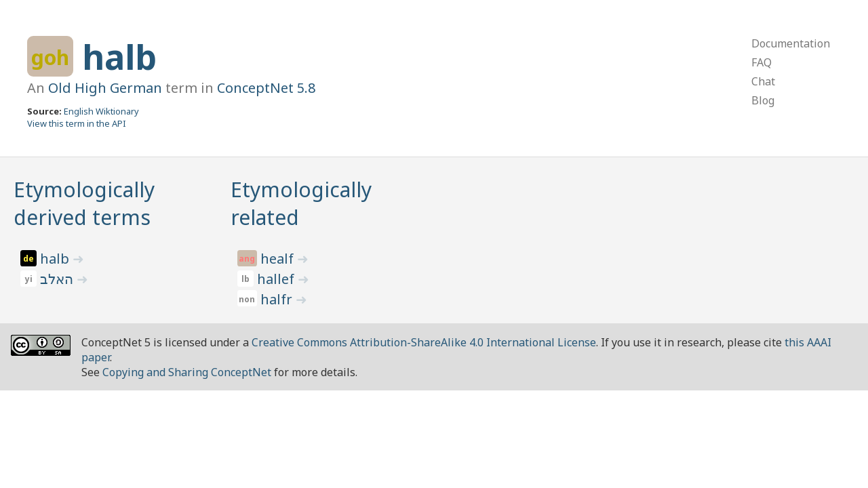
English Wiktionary (101, 111)
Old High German (105, 88)
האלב (58, 279)
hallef (277, 279)
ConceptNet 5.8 (266, 88)
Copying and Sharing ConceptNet (187, 372)
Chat (763, 81)
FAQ (762, 62)
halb (119, 57)
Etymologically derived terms (84, 203)
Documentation (791, 43)
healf (279, 259)
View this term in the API (77, 123)
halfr (278, 299)
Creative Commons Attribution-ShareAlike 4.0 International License (424, 342)
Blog (763, 100)
